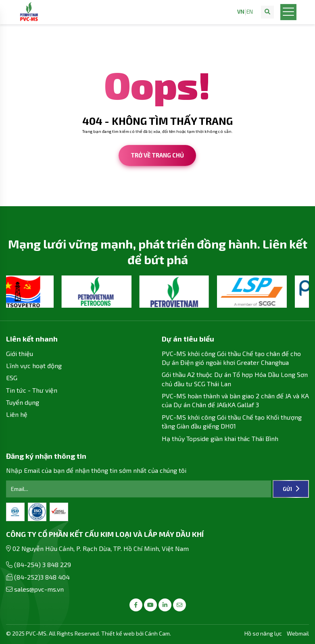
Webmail (298, 633)
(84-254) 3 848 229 (43, 564)
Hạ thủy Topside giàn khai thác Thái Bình (220, 438)
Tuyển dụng (23, 402)
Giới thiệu (20, 353)
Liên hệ (17, 414)
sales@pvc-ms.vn (39, 589)
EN (250, 12)
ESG (12, 378)
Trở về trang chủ (157, 155)
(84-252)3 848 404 (42, 577)
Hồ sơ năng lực (263, 633)
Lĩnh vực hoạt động (34, 365)
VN (241, 12)
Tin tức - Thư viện (32, 390)
